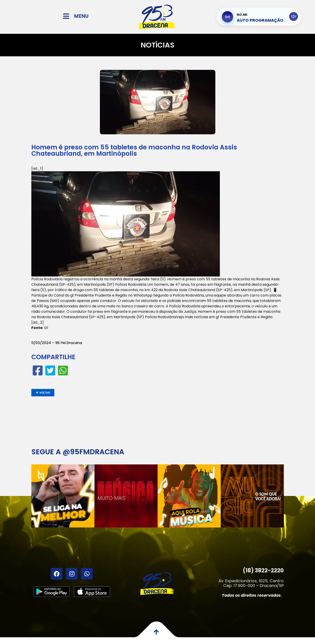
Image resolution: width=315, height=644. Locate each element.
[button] (43, 393)
